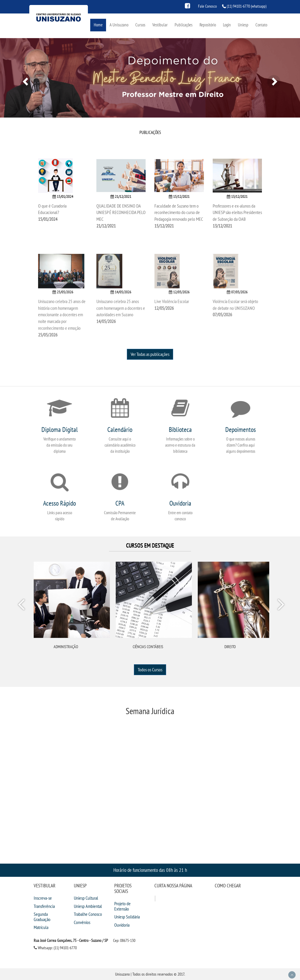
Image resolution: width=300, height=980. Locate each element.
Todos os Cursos (150, 670)
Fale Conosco (207, 6)
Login (227, 25)
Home (98, 25)
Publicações (184, 25)
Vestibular (160, 25)
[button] (23, 78)
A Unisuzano (119, 25)
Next (281, 606)
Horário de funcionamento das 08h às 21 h (150, 870)
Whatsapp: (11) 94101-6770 (55, 948)
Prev (22, 606)
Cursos (140, 25)
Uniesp (243, 25)
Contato (261, 25)
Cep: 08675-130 (124, 940)
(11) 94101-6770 (238, 6)
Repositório (208, 25)
